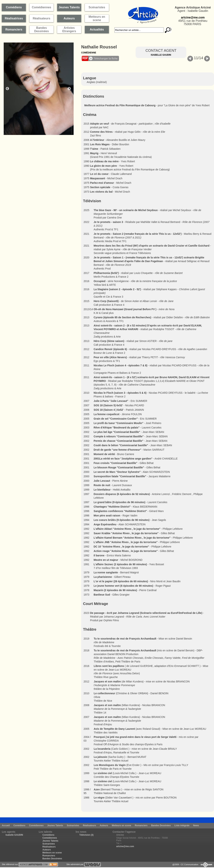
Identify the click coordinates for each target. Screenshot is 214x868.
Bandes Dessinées (161, 825)
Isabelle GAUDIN (14, 835)
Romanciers (141, 825)
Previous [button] (7, 89)
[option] (41, 89)
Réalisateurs (89, 825)
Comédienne (89, 53)
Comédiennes (36, 825)
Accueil (6, 825)
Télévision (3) (86, 835)
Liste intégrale (182, 825)
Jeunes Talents (55, 825)
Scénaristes (73, 825)
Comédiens (19, 825)
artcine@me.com (193, 17)
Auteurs (104, 825)
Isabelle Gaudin (161, 55)
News (196, 825)
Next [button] (69, 89)
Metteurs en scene (121, 825)
